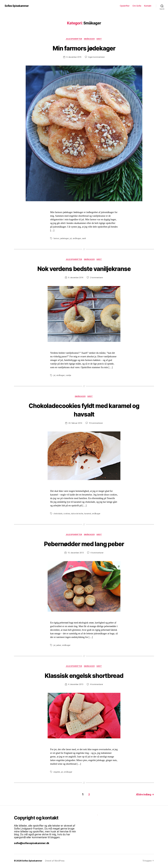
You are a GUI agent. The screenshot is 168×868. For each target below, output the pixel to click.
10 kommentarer (96, 424)
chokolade (58, 514)
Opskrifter (125, 6)
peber (59, 646)
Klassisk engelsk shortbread (84, 676)
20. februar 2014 (75, 424)
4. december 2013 (76, 686)
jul (71, 239)
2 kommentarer (97, 278)
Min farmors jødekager (84, 48)
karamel (88, 514)
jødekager (64, 239)
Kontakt (148, 6)
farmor (56, 239)
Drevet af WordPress (56, 861)
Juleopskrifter (74, 39)
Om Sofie (137, 6)
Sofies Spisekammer (18, 6)
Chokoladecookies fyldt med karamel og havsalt (84, 410)
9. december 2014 (76, 278)
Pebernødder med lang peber (84, 544)
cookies (67, 514)
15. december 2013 (76, 554)
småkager (77, 239)
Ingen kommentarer (97, 57)
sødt (84, 239)
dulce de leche (78, 514)
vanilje (68, 376)
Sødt (100, 39)
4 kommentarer (97, 554)
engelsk (57, 773)
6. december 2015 (74, 57)
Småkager (89, 39)
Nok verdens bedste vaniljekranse (84, 269)
